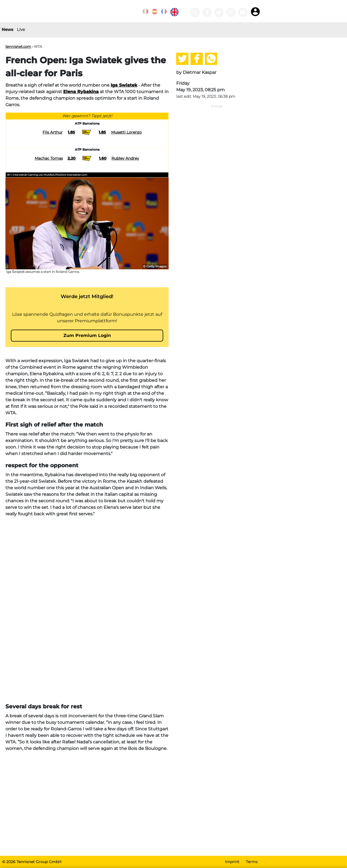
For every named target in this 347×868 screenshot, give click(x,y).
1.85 (71, 132)
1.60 (103, 158)
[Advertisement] (87, 560)
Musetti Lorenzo (126, 132)
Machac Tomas (49, 158)
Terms (252, 862)
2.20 (72, 158)
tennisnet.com (18, 46)
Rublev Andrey (125, 158)
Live (21, 29)
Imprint (232, 862)
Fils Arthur (53, 132)
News (7, 29)
